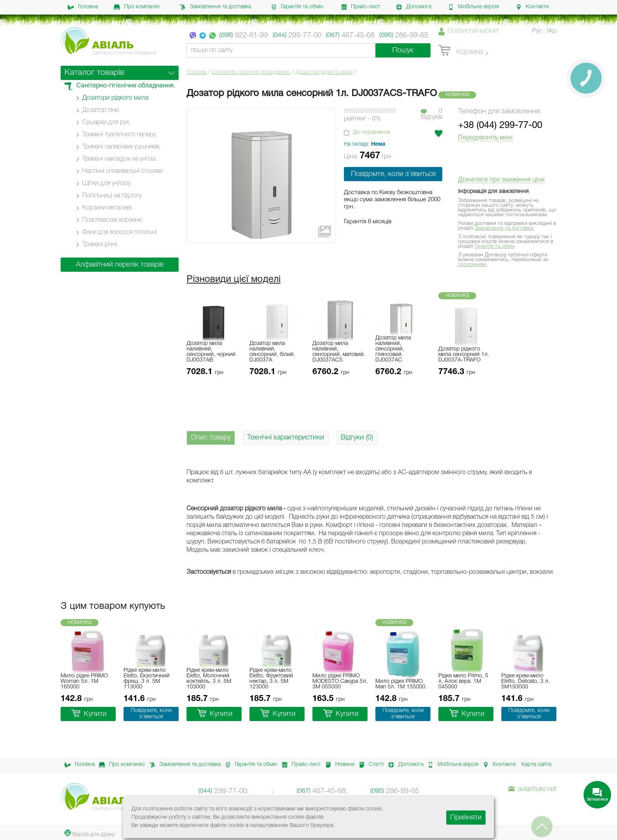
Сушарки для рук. (106, 122)
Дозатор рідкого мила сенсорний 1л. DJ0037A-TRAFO (464, 355)
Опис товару (211, 438)
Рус (537, 31)
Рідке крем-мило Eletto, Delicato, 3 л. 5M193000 (526, 681)
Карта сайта (536, 765)
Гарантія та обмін (297, 7)
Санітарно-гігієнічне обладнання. (251, 72)
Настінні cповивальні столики (122, 171)
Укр (551, 31)
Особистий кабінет (474, 31)
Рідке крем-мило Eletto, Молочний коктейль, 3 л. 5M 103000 (209, 679)
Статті (369, 765)
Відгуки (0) (357, 438)
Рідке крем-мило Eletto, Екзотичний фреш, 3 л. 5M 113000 (147, 679)
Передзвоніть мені (485, 138)
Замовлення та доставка (215, 7)
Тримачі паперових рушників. (122, 147)
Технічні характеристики (286, 438)
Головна (83, 7)
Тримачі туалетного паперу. (120, 135)
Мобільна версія (473, 7)
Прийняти (466, 818)
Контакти (532, 7)
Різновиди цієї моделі (234, 280)
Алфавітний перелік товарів (120, 265)
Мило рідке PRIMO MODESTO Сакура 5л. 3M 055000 (340, 681)
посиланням (472, 264)
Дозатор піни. (101, 110)
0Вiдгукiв (431, 114)
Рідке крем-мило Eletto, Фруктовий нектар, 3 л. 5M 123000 (271, 679)
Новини (338, 765)
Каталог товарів (94, 73)
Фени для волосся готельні (119, 232)
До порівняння (371, 133)
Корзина (461, 51)
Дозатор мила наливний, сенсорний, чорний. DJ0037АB (212, 352)
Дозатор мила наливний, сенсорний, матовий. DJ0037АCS (339, 352)
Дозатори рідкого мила (324, 72)
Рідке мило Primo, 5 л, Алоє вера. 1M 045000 (463, 681)
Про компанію (137, 7)
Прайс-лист (360, 7)
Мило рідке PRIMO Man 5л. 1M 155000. (401, 684)
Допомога (414, 7)
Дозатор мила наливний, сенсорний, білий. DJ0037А (272, 352)
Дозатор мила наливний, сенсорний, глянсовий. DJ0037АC (393, 349)
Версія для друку (90, 834)
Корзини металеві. (108, 208)
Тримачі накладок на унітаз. (120, 159)
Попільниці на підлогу (112, 196)
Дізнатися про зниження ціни (501, 180)
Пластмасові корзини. (113, 220)
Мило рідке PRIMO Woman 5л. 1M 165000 (84, 681)
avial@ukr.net (532, 789)
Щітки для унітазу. (107, 184)
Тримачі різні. (100, 245)
